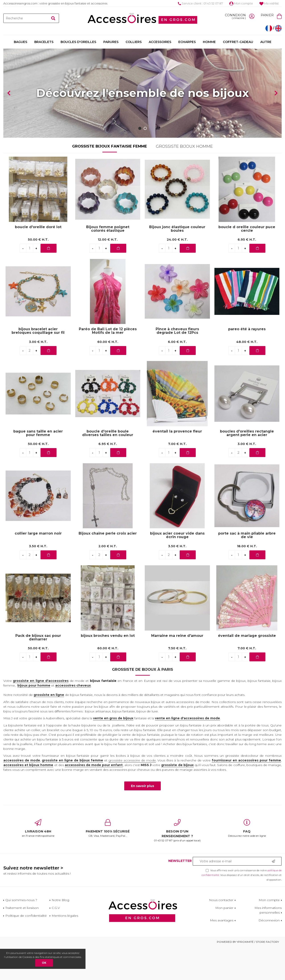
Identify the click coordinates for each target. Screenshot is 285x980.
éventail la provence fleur (177, 465)
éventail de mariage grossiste (247, 669)
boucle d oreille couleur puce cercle (247, 262)
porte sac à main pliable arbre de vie (247, 569)
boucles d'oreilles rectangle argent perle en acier (247, 467)
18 (247, 580)
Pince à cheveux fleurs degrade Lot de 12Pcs (177, 364)
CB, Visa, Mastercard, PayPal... (108, 862)
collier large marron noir (38, 567)
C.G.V (56, 941)
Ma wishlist (269, 3)
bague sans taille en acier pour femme (38, 467)
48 (247, 375)
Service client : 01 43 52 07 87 (200, 3)
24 (177, 273)
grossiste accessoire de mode (132, 794)
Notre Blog (60, 933)
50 (38, 273)
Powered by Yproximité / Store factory (248, 975)
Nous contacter (221, 933)
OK (44, 963)
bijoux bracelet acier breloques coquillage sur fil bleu (38, 364)
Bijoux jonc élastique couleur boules (177, 262)
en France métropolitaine (38, 862)
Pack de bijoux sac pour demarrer (38, 671)
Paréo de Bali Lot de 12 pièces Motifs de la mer (108, 364)
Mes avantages (222, 954)
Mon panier (224, 941)
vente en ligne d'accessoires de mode (187, 752)
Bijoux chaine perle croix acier (108, 567)
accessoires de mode (22, 794)
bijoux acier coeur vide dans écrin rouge (177, 569)
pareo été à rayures (247, 363)
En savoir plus (142, 819)
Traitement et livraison (22, 941)
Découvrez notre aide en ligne (247, 862)
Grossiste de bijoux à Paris (142, 703)
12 (108, 273)
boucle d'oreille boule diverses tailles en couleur (108, 467)
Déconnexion (269, 954)
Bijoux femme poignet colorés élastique (108, 262)
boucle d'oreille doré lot (38, 261)
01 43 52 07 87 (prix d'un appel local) (177, 864)
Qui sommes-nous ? (21, 933)
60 (108, 375)
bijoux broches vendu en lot (108, 669)
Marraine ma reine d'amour (177, 669)
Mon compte (241, 3)
